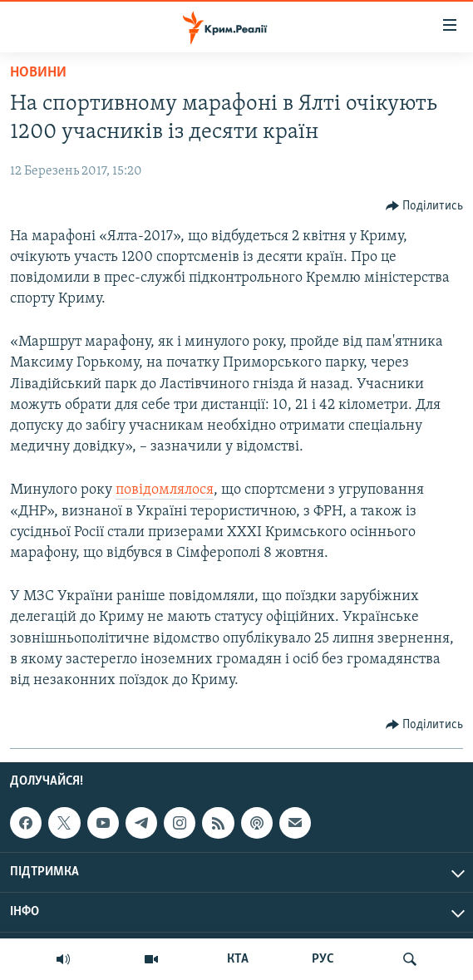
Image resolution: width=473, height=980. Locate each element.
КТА (238, 959)
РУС (323, 959)
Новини (38, 73)
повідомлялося (165, 490)
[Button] (425, 206)
